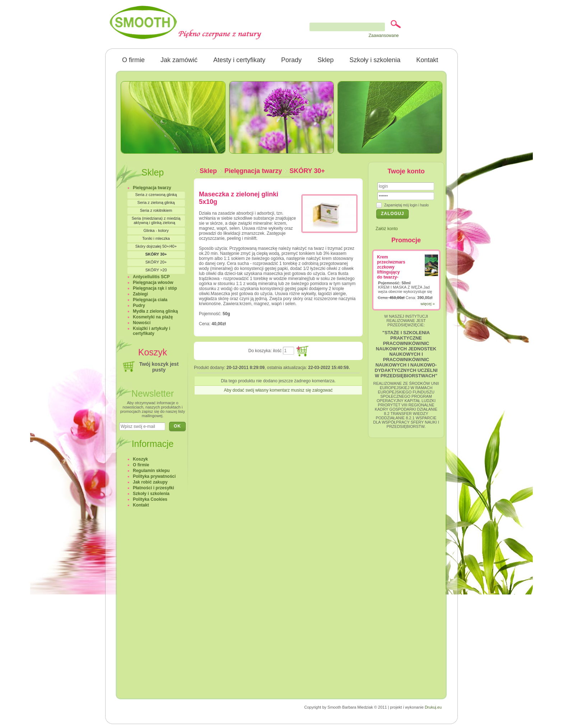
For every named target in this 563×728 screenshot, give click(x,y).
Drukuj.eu (433, 707)
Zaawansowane (383, 36)
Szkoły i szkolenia (375, 60)
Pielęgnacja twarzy (253, 171)
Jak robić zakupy (150, 482)
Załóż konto (387, 229)
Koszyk (140, 459)
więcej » (428, 304)
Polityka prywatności (154, 476)
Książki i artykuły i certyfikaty (152, 331)
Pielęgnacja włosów (153, 283)
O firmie (133, 60)
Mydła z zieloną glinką (155, 311)
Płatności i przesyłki (153, 488)
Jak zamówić (179, 60)
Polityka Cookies (150, 499)
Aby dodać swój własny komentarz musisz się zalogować (278, 390)
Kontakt (427, 60)
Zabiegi (140, 294)
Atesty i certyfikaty (239, 60)
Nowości (142, 323)
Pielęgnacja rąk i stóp (155, 288)
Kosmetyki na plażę (153, 317)
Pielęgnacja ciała (150, 300)
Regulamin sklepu (151, 471)
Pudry (139, 305)
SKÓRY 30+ (307, 171)
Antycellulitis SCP (151, 277)
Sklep (325, 60)
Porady (291, 60)
